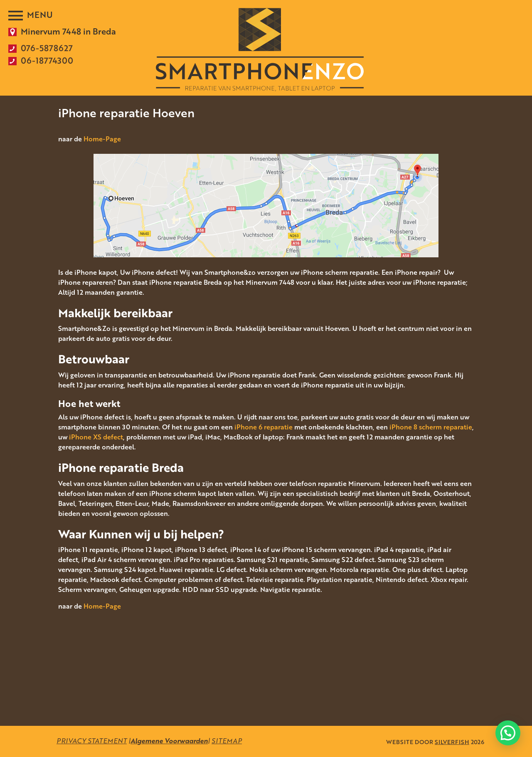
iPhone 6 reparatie (264, 427)
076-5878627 (47, 48)
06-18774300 (47, 60)
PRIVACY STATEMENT (92, 741)
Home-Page (102, 139)
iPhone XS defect (96, 437)
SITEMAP (227, 741)
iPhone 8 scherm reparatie (431, 427)
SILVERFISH (452, 741)
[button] (508, 733)
